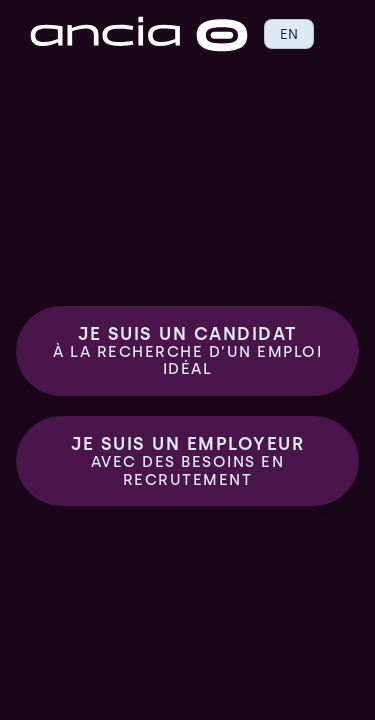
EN (289, 34)
